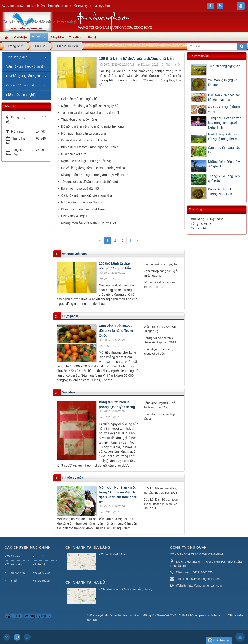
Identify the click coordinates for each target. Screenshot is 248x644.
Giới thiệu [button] (21, 37)
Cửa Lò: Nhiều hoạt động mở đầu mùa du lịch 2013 (160, 491)
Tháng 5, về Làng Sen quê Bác (224, 178)
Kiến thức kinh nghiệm (22, 95)
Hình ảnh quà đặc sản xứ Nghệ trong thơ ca (224, 137)
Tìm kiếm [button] (75, 37)
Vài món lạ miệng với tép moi (223, 82)
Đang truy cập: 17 (38, 616)
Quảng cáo (42, 573)
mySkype (85, 6)
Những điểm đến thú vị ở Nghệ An (224, 164)
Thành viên (14, 564)
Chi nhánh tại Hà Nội (86, 582)
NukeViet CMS (167, 615)
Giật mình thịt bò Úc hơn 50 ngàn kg (160, 329)
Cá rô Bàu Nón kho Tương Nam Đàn (221, 192)
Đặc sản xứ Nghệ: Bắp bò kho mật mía (224, 97)
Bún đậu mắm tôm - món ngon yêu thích (90, 147)
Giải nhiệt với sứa (74, 154)
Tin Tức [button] (39, 39)
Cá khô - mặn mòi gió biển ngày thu (86, 195)
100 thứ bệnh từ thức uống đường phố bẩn (136, 59)
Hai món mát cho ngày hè (79, 99)
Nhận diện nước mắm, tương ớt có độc (158, 351)
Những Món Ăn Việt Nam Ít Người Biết (89, 223)
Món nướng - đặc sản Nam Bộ (83, 202)
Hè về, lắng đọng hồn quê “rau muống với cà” (94, 168)
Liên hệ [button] (91, 37)
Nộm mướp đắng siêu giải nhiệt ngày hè (90, 106)
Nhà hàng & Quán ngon (23, 76)
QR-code (14, 616)
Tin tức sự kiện (17, 57)
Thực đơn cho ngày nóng (79, 120)
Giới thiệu (13, 556)
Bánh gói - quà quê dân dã (80, 189)
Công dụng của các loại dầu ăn (159, 416)
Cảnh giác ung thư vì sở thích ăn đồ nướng (159, 405)
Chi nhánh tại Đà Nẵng (88, 547)
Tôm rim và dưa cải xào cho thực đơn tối (90, 113)
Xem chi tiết (199, 228)
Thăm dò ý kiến (17, 573)
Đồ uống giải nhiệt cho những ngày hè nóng (92, 126)
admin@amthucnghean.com (51, 6)
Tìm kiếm (13, 581)
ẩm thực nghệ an (129, 615)
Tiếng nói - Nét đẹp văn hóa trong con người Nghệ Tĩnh (224, 123)
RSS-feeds (42, 581)
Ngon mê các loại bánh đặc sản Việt (87, 161)
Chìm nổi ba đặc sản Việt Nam (83, 209)
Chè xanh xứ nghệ (74, 216)
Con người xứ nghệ (20, 85)
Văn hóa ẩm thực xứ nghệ (25, 66)
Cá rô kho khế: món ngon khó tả (84, 140)
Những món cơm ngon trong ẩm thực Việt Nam (95, 175)
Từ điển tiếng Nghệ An (224, 66)
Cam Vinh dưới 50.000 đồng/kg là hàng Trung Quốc (116, 331)
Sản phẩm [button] (57, 37)
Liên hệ (40, 564)
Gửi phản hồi (219, 640)
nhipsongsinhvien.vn (209, 615)
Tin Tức (40, 556)
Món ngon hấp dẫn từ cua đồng (84, 133)
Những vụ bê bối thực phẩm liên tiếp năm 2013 (160, 340)
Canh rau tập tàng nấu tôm (224, 150)
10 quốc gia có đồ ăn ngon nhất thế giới (89, 182)
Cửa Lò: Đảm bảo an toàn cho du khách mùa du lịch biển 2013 (161, 504)
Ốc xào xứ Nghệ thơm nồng (224, 109)
